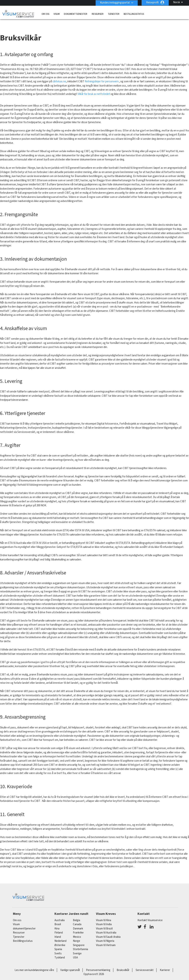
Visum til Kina (104, 913)
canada (77, 918)
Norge (77, 934)
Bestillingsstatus (134, 14)
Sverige (77, 947)
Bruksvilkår (123, 963)
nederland (60, 934)
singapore (79, 938)
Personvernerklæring (98, 963)
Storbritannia (80, 943)
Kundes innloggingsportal (115, 2)
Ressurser (98, 14)
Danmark (78, 922)
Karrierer (165, 963)
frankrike (78, 926)
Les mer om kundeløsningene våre (34, 963)
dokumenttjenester (76, 14)
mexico (77, 930)
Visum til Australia (106, 926)
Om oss (45, 14)
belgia (77, 913)
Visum (57, 14)
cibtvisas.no (59, 75)
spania (58, 943)
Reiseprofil (152, 2)
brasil (58, 918)
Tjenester (114, 14)
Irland (58, 930)
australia (60, 913)
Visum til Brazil (104, 922)
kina (57, 922)
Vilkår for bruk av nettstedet (94, 87)
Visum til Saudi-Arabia (108, 930)
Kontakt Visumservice (150, 913)
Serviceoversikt (145, 963)
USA (75, 951)
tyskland (60, 951)
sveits (58, 947)
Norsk (177, 2)
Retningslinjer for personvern (102, 75)
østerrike (60, 938)
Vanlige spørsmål (70, 963)
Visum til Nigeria (105, 934)
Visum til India (104, 918)
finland (59, 926)
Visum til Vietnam (106, 938)
